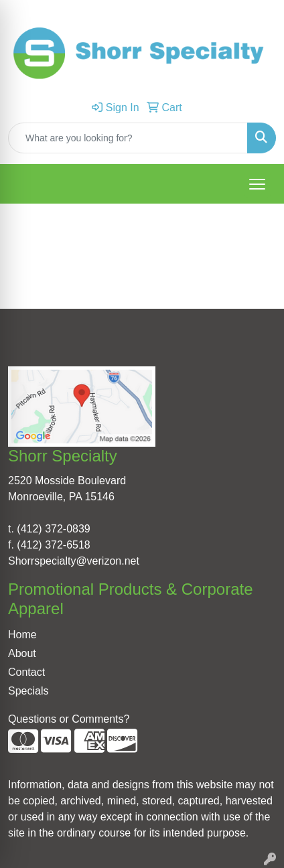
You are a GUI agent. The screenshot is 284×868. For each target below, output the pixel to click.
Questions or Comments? (69, 719)
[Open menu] (257, 184)
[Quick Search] (128, 138)
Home (22, 635)
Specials (28, 691)
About (22, 653)
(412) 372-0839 (53, 529)
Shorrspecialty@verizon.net (74, 561)
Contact (26, 672)
